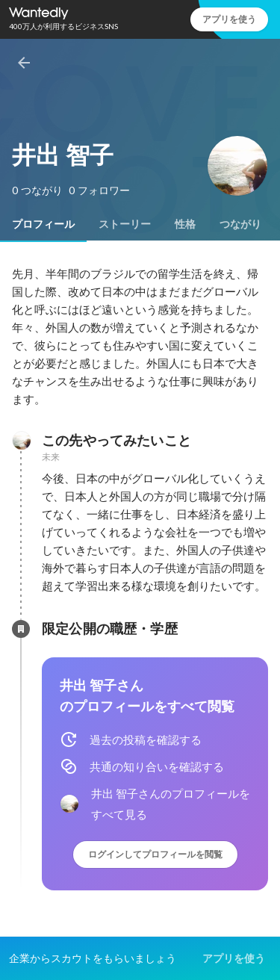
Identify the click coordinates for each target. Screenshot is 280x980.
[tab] (43, 224)
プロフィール (43, 224)
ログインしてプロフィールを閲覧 (155, 854)
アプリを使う (229, 19)
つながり (240, 224)
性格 (185, 224)
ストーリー (125, 224)
